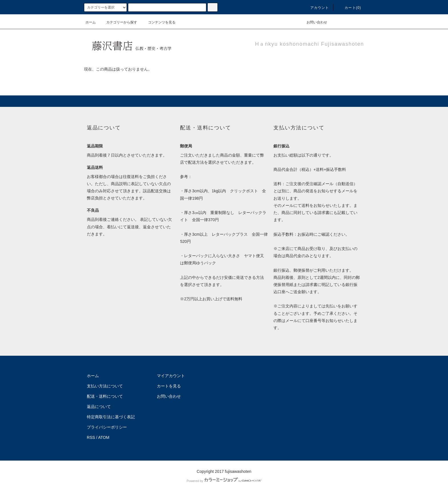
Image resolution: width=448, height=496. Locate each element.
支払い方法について (105, 386)
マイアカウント (171, 376)
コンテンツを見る (158, 22)
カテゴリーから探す (118, 22)
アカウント (316, 8)
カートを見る (169, 386)
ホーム (91, 22)
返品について (99, 407)
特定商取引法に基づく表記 (111, 417)
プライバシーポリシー (107, 427)
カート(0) (349, 8)
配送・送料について (105, 396)
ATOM (104, 437)
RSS (91, 437)
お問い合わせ (313, 22)
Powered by (224, 481)
